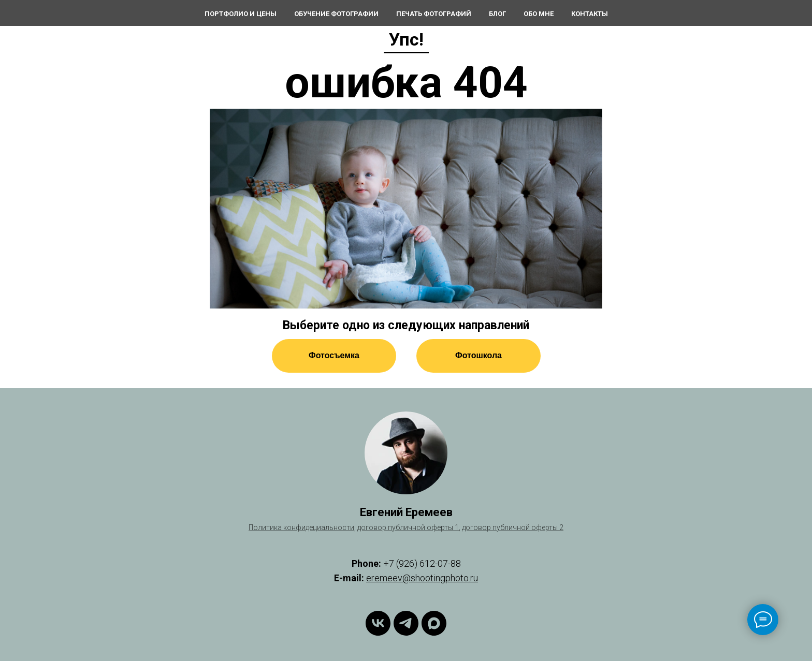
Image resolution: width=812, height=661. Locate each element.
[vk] (378, 623)
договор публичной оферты (510, 527)
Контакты (590, 14)
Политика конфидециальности (301, 527)
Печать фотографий (434, 14)
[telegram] (406, 623)
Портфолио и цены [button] (241, 14)
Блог (497, 14)
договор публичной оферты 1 (408, 527)
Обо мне (539, 14)
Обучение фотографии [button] (336, 14)
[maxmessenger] (434, 623)
